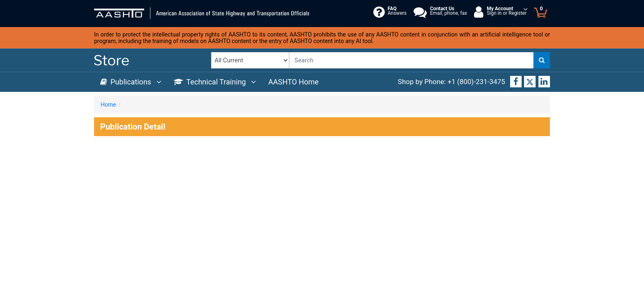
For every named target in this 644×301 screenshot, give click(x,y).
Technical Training (215, 82)
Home (108, 105)
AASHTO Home (293, 82)
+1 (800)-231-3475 (476, 82)
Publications (131, 82)
